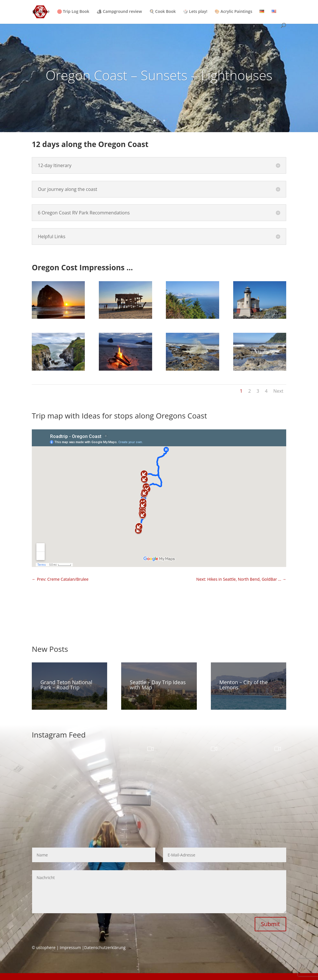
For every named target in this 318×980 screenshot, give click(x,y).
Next (278, 391)
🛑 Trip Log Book (73, 12)
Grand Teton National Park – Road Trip (66, 685)
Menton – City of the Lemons (244, 685)
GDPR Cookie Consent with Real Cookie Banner (44, 976)
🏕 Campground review (119, 12)
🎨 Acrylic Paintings (233, 12)
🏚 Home (41, 12)
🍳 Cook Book (163, 12)
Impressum (70, 947)
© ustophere (44, 947)
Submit (270, 924)
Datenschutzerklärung (105, 947)
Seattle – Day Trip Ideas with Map (158, 685)
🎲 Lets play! (195, 12)
